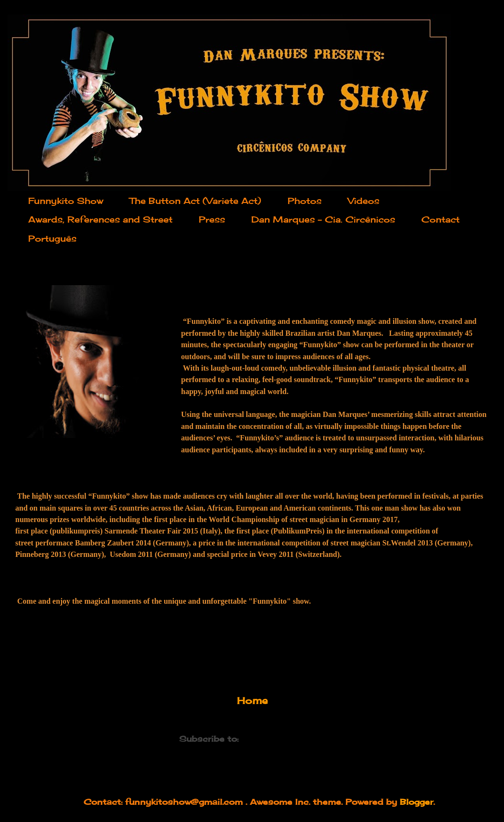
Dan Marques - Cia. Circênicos (323, 219)
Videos (364, 201)
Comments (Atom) (283, 739)
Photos (305, 201)
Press (212, 219)
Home (252, 700)
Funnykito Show (66, 201)
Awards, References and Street (100, 219)
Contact (440, 219)
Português (52, 238)
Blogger (417, 802)
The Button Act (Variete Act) (195, 201)
